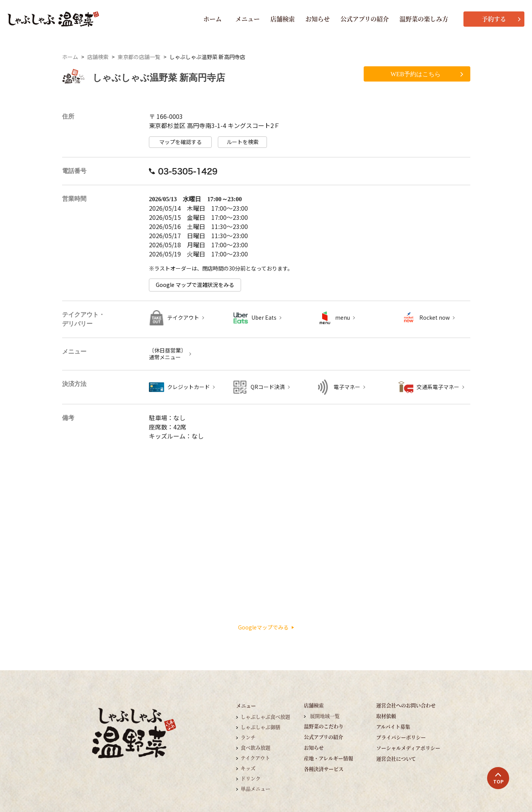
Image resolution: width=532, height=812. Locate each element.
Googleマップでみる (266, 627)
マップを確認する (181, 142)
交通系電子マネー (438, 387)
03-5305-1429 (183, 171)
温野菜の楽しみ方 (424, 19)
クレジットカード (189, 387)
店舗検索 (283, 19)
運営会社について (396, 758)
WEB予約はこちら (427, 74)
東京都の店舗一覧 (139, 57)
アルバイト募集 (393, 726)
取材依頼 (386, 716)
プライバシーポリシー (401, 737)
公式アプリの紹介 (365, 19)
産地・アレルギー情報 (328, 758)
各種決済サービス (324, 769)
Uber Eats (264, 318)
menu (343, 318)
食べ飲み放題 (256, 747)
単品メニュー (256, 789)
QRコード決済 (268, 387)
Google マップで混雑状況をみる (195, 285)
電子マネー (347, 387)
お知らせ (318, 19)
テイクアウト (183, 318)
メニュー (248, 19)
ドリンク (251, 778)
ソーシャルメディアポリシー (408, 748)
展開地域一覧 (325, 716)
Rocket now (435, 318)
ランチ (248, 737)
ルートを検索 (243, 142)
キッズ (248, 768)
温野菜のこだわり (324, 726)
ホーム (212, 19)
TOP (498, 778)
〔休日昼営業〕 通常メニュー (168, 354)
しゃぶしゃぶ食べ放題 (265, 717)
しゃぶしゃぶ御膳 (260, 727)
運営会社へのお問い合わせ (406, 705)
